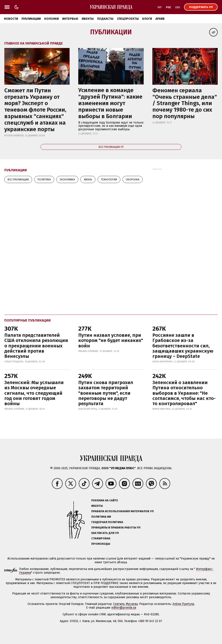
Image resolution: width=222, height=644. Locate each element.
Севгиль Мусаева (125, 604)
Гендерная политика (107, 522)
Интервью (70, 19)
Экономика (67, 180)
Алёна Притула (183, 604)
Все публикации (18, 180)
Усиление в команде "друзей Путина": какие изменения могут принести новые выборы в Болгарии (110, 103)
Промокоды (101, 544)
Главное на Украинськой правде (33, 43)
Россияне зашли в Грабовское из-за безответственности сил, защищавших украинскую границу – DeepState (183, 346)
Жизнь (88, 180)
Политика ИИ (101, 517)
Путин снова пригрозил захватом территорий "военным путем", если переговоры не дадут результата (106, 393)
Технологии (109, 180)
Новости (11, 19)
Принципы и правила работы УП (116, 528)
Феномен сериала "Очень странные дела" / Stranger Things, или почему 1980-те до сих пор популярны (185, 103)
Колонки (51, 19)
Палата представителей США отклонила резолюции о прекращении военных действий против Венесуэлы (36, 346)
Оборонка (133, 180)
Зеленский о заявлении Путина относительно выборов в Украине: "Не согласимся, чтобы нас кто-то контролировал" (184, 393)
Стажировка (101, 538)
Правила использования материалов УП (122, 511)
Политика (44, 180)
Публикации (31, 19)
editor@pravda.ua (124, 608)
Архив (160, 19)
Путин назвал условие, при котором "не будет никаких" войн (111, 340)
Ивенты (88, 19)
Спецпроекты (128, 19)
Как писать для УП (105, 533)
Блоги (147, 19)
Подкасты (105, 19)
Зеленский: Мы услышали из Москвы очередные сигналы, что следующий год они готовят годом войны (34, 393)
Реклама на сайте (105, 500)
